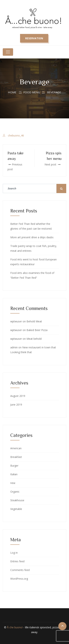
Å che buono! (15, 627)
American (16, 448)
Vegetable (16, 509)
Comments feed (20, 570)
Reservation (34, 38)
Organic (15, 492)
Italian (14, 474)
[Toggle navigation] (8, 52)
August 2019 (18, 396)
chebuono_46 (16, 135)
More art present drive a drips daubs (32, 237)
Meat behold (34, 339)
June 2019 (16, 405)
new (13, 483)
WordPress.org (19, 579)
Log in (14, 553)
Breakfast (16, 457)
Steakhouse (17, 500)
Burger (14, 466)
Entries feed (17, 561)
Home (12, 92)
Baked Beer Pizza (37, 330)
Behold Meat (34, 321)
